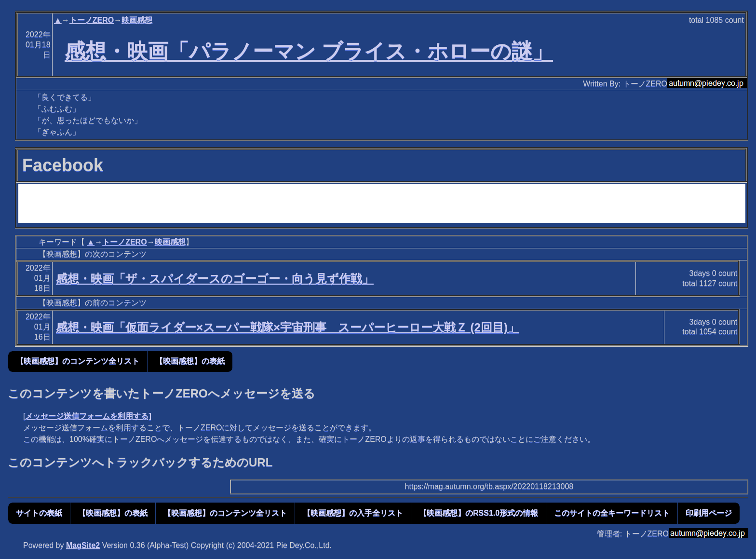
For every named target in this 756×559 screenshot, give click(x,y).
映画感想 (137, 20)
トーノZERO (92, 20)
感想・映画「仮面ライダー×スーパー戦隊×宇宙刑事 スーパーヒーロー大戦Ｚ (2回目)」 (288, 327)
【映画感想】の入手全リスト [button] (353, 513)
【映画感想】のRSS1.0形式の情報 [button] (479, 513)
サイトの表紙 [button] (39, 513)
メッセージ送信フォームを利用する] (88, 416)
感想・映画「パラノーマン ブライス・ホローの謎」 (309, 51)
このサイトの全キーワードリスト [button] (612, 513)
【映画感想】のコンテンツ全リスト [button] (78, 361)
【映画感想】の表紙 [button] (190, 361)
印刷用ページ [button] (709, 513)
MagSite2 (83, 545)
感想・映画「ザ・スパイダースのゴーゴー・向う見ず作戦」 (215, 279)
